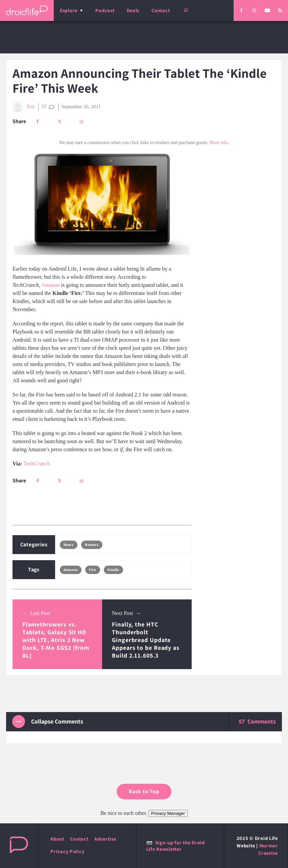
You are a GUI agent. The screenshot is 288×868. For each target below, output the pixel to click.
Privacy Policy (67, 851)
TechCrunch (37, 464)
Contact (161, 10)
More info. (219, 143)
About (57, 839)
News (68, 545)
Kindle (113, 570)
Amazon (51, 285)
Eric (24, 107)
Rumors (92, 545)
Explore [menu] (69, 10)
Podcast (105, 10)
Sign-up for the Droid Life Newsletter (176, 846)
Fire (92, 570)
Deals (133, 10)
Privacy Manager (168, 813)
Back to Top (144, 791)
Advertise (105, 839)
